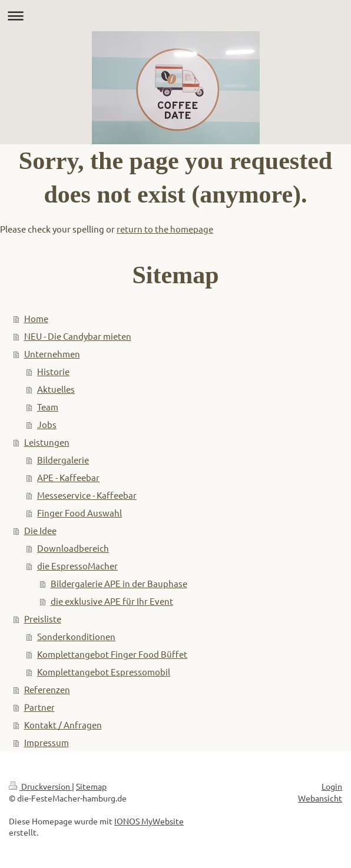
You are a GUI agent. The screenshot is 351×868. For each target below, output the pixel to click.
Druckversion (40, 786)
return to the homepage (165, 229)
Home (36, 318)
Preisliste (43, 619)
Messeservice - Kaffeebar (87, 495)
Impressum (47, 742)
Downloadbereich (73, 548)
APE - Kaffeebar (68, 477)
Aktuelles (56, 389)
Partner (39, 707)
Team (48, 407)
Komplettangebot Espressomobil (104, 672)
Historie (53, 371)
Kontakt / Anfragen (63, 725)
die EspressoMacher (77, 566)
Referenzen (47, 689)
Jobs (47, 424)
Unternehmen (52, 354)
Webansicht (320, 798)
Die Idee (40, 530)
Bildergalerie (63, 460)
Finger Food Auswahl (80, 513)
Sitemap (91, 786)
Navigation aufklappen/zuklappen (175, 16)
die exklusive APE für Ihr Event (112, 601)
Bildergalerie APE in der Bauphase (119, 583)
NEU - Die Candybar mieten (78, 336)
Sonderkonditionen (76, 636)
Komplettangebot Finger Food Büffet (112, 654)
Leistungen (47, 442)
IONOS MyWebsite (149, 821)
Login (332, 786)
